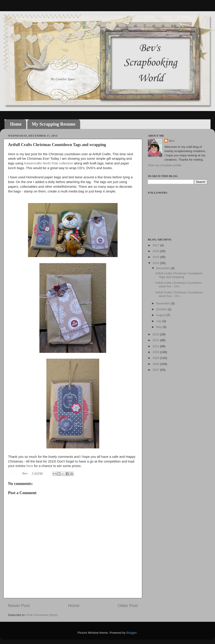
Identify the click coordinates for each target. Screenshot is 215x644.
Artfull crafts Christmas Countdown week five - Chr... (179, 285)
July (159, 321)
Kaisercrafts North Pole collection (49, 163)
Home (16, 124)
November (163, 303)
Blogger (131, 633)
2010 (156, 352)
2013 (156, 334)
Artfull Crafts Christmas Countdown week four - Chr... (179, 294)
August (161, 315)
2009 (156, 358)
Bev (172, 141)
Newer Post (19, 606)
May (159, 327)
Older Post (128, 606)
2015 (156, 257)
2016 (156, 251)
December (163, 268)
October (162, 309)
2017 (156, 245)
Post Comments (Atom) (42, 615)
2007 (156, 370)
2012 (156, 340)
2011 (156, 346)
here (30, 466)
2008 (156, 364)
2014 (156, 263)
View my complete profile (165, 165)
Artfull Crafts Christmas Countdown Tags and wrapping (179, 275)
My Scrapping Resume (54, 124)
